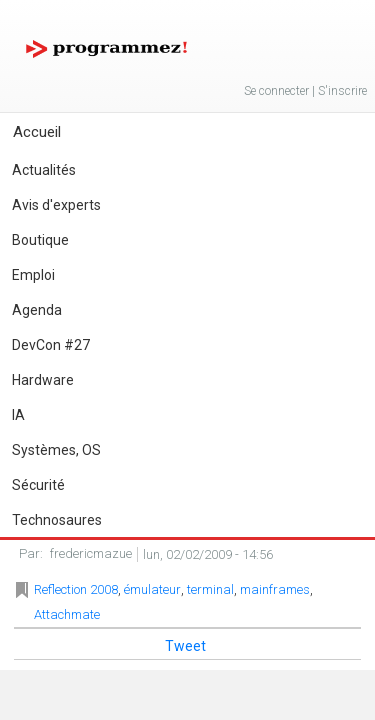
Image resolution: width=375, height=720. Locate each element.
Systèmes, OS (56, 450)
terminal (210, 589)
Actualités (44, 170)
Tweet (185, 646)
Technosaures (57, 520)
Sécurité (38, 485)
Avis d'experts (56, 205)
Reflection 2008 (76, 589)
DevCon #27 (51, 345)
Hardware (43, 380)
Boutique (40, 240)
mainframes (275, 589)
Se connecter (276, 91)
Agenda (37, 310)
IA (18, 415)
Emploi (33, 275)
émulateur (152, 589)
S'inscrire (342, 91)
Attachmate (67, 614)
